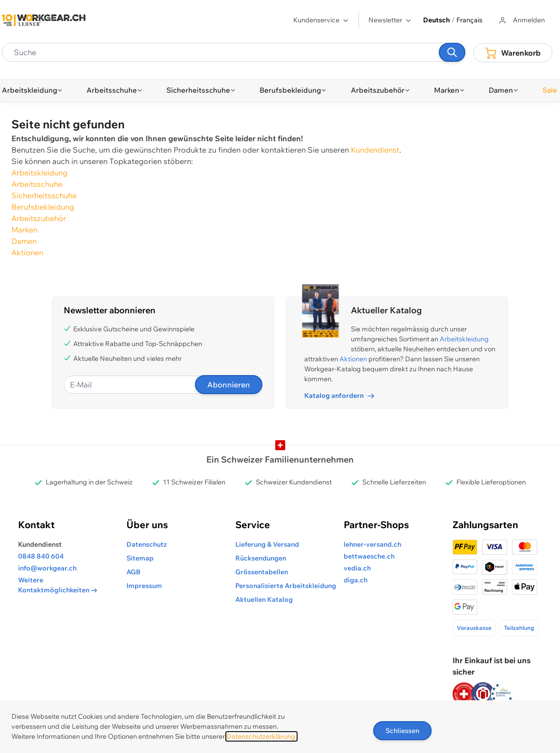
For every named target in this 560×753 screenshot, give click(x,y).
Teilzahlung (519, 628)
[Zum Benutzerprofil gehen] (521, 20)
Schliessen (402, 731)
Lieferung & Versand (267, 544)
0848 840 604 (41, 556)
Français (469, 20)
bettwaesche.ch (369, 556)
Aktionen (27, 252)
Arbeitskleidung (39, 173)
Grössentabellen (262, 572)
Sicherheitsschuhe (44, 195)
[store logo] (44, 20)
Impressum (144, 586)
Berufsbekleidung (43, 207)
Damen (24, 241)
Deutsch (436, 20)
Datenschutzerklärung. (261, 736)
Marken (24, 230)
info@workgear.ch (47, 568)
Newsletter (390, 20)
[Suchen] (452, 52)
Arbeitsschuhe (37, 184)
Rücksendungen (261, 558)
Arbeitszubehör (39, 218)
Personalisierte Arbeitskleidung (286, 586)
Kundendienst (375, 150)
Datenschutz (147, 544)
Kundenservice (321, 20)
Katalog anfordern (339, 396)
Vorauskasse (474, 628)
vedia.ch (357, 568)
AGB (134, 572)
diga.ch (356, 580)
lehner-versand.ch (372, 544)
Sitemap (140, 558)
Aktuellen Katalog (264, 599)
